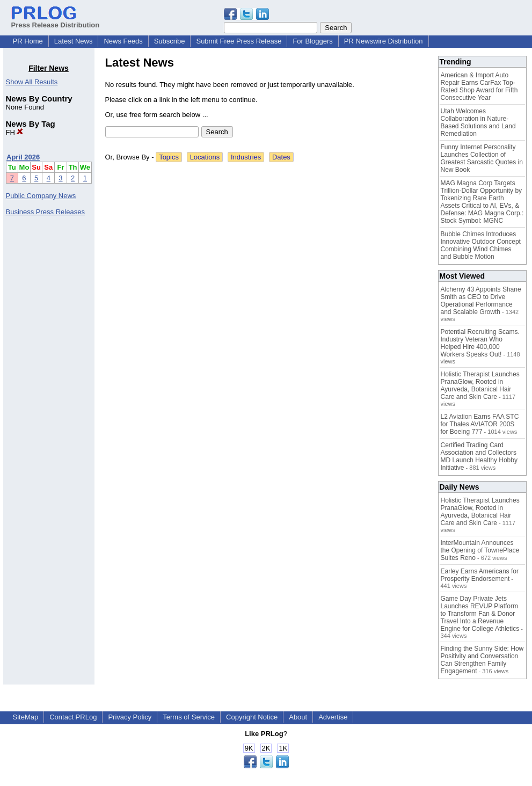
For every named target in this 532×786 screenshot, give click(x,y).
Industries (246, 157)
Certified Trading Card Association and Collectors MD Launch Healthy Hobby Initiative (479, 456)
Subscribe (170, 41)
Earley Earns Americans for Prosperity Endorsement (480, 575)
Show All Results (32, 82)
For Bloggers (312, 41)
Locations (205, 157)
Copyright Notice (252, 717)
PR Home (28, 41)
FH (15, 132)
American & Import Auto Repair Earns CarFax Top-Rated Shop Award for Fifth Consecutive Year (479, 86)
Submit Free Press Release (239, 41)
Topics (169, 157)
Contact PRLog (73, 717)
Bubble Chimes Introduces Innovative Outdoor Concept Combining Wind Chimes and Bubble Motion (481, 245)
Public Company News (41, 196)
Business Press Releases (45, 212)
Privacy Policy (130, 717)
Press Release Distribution (56, 21)
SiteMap (26, 717)
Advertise (333, 717)
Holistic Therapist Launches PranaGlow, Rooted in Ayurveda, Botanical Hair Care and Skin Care (480, 385)
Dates (281, 157)
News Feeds (123, 41)
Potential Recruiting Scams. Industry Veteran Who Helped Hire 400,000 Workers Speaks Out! (480, 343)
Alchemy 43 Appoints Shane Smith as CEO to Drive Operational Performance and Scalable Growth (481, 301)
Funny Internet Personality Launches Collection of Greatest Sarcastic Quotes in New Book (482, 158)
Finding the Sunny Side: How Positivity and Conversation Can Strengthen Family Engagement (482, 660)
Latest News (74, 41)
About (298, 717)
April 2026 (23, 157)
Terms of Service (189, 717)
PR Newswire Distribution (384, 41)
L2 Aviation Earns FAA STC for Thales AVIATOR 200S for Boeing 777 (480, 424)
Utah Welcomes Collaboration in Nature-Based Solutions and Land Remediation (478, 122)
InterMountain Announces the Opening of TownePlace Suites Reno (480, 550)
